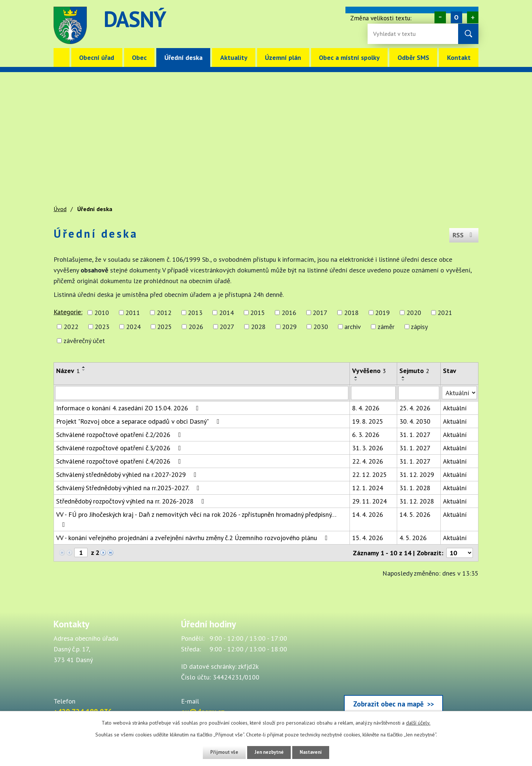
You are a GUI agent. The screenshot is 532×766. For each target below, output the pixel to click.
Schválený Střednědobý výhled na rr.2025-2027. (129, 488)
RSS (463, 233)
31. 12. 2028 (417, 501)
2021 (445, 313)
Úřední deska (183, 57)
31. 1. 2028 (415, 488)
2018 (351, 313)
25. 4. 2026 (415, 408)
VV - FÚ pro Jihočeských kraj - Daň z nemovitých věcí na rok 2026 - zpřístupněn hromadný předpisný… (196, 519)
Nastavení (314, 752)
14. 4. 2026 (368, 514)
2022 (71, 327)
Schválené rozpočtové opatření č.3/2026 (120, 448)
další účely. (418, 723)
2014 (226, 313)
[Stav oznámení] (459, 393)
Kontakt (459, 57)
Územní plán (283, 57)
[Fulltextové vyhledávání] (397, 34)
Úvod (62, 57)
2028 (258, 327)
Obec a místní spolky (349, 57)
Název (68, 371)
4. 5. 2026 (413, 538)
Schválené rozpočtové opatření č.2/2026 (120, 435)
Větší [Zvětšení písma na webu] (473, 17)
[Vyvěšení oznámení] (374, 393)
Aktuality (234, 57)
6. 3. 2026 (366, 435)
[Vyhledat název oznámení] (202, 393)
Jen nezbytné (269, 752)
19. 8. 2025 (368, 421)
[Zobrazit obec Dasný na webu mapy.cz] (393, 668)
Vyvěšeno (369, 371)
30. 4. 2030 (415, 421)
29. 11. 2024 (369, 501)
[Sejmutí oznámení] (419, 393)
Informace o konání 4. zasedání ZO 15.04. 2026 (129, 408)
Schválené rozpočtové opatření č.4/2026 (120, 461)
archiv (353, 327)
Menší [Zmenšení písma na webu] (440, 17)
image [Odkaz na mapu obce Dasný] (312, 25)
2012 (164, 313)
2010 (102, 313)
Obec (139, 57)
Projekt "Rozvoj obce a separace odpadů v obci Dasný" (139, 421)
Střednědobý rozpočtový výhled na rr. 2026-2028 (132, 501)
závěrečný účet (84, 341)
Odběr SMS (413, 57)
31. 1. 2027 (415, 435)
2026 (196, 327)
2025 (164, 327)
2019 (382, 313)
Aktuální (455, 408)
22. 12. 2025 (369, 474)
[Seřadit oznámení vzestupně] (84, 367)
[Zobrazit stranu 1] (81, 553)
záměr (386, 327)
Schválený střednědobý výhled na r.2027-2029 (128, 474)
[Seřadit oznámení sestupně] (84, 370)
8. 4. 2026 (366, 408)
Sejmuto (414, 371)
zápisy (419, 327)
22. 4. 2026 (368, 461)
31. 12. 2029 (417, 474)
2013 (195, 313)
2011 (133, 313)
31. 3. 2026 (368, 448)
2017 (320, 313)
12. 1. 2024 (368, 488)
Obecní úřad (97, 57)
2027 (227, 327)
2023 (102, 327)
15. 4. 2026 (368, 538)
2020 (414, 313)
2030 (321, 327)
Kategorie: (68, 312)
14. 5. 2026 (415, 514)
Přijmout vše (221, 752)
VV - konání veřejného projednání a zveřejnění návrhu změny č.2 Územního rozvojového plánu (193, 538)
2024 (133, 327)
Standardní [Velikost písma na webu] (456, 17)
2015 (258, 313)
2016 (289, 313)
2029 (289, 327)
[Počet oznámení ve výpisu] (460, 553)
